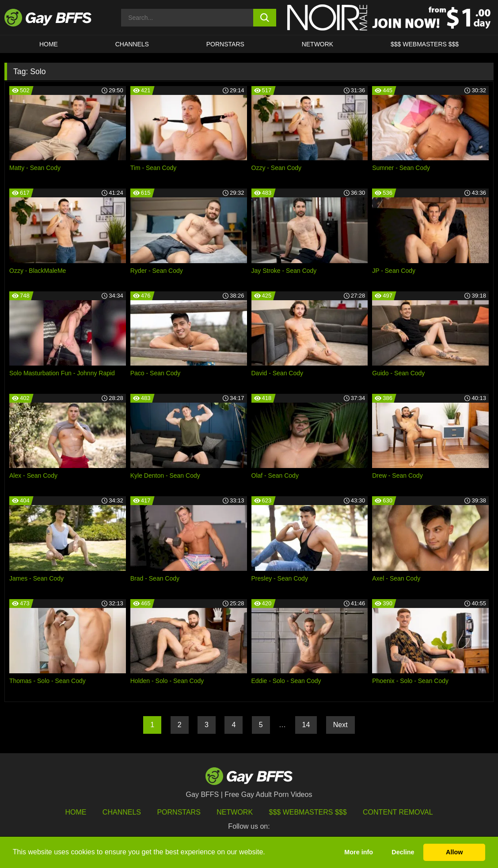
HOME (49, 44)
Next (340, 725)
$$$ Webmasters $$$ (425, 44)
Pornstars (179, 812)
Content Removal (398, 812)
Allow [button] (454, 852)
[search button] (265, 18)
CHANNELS (132, 44)
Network (318, 44)
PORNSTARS (225, 44)
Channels (122, 812)
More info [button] (359, 852)
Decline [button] (403, 852)
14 (306, 725)
